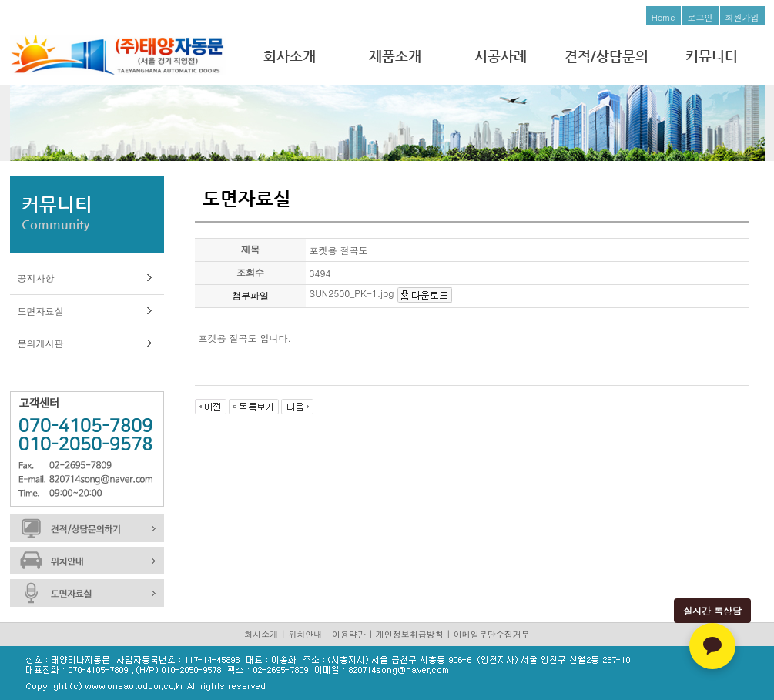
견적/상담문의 (606, 56)
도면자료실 (41, 311)
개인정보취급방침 (410, 634)
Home (663, 17)
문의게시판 (41, 343)
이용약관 (349, 634)
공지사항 (36, 278)
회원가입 (742, 17)
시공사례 (501, 56)
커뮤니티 (712, 56)
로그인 (700, 17)
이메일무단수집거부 (492, 634)
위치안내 (305, 634)
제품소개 (395, 56)
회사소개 (290, 56)
